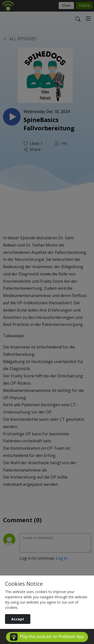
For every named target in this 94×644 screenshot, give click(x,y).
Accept (18, 619)
